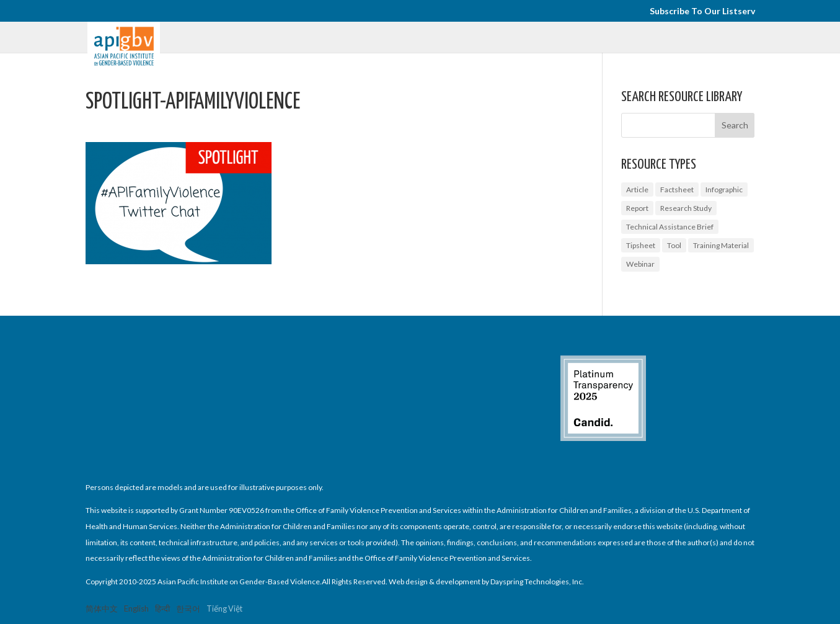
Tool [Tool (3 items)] (674, 245)
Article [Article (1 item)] (637, 189)
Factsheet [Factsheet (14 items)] (677, 189)
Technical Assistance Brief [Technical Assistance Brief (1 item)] (670, 227)
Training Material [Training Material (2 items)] (721, 245)
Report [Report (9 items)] (637, 208)
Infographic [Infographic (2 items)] (724, 189)
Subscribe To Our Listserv (702, 11)
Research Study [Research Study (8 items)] (686, 208)
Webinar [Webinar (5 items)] (640, 264)
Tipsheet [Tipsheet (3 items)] (641, 245)
